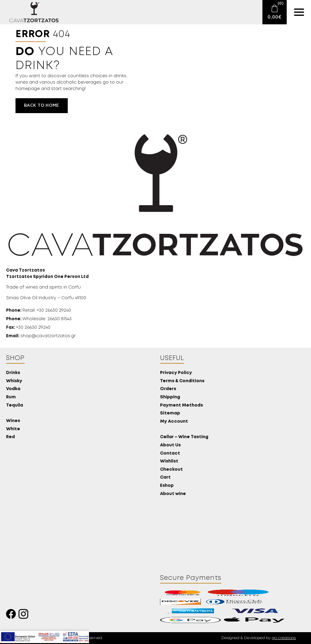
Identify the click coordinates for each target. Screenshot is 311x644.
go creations (284, 638)
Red (10, 437)
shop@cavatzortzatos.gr (41, 336)
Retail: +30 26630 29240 (39, 310)
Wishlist (169, 461)
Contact (170, 454)
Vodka (13, 389)
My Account (174, 422)
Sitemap (170, 413)
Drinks (13, 373)
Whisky (14, 381)
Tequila (15, 405)
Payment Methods (181, 405)
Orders (168, 389)
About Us (170, 445)
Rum (11, 397)
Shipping (170, 397)
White (13, 429)
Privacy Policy (176, 373)
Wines (13, 421)
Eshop (167, 486)
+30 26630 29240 (28, 327)
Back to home (41, 106)
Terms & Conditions (182, 381)
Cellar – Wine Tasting (184, 437)
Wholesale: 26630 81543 (39, 319)
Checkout (171, 470)
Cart (165, 478)
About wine (173, 494)
